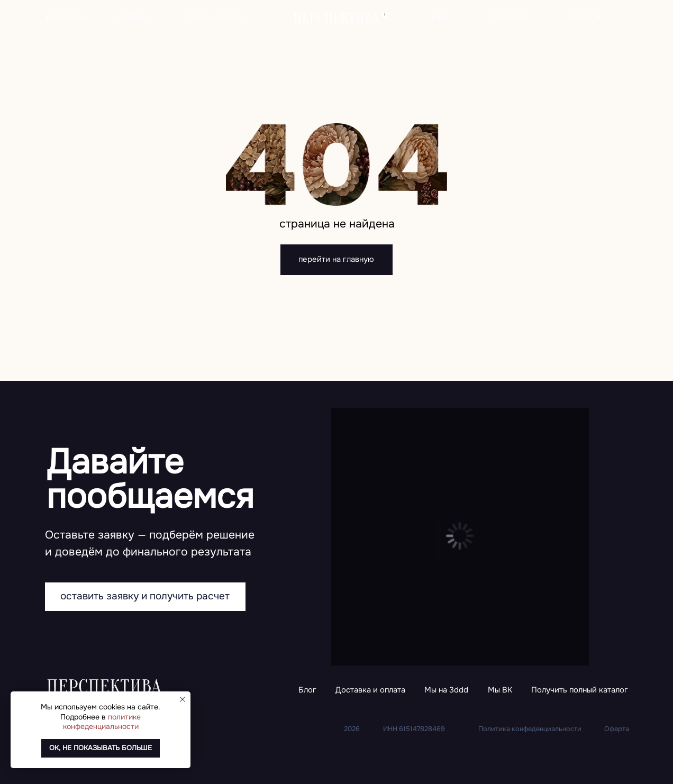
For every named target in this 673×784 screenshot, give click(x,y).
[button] (580, 691)
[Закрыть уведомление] (183, 699)
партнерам (510, 17)
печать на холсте (216, 17)
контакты (585, 17)
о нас (440, 17)
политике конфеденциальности (102, 722)
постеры (133, 17)
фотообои (62, 17)
